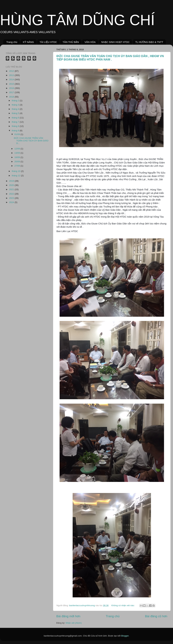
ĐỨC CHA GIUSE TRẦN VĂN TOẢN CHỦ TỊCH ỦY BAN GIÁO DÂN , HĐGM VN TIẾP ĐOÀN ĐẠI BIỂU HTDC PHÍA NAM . (110, 58)
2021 (12, 189)
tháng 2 (16, 101)
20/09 (17, 162)
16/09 (17, 157)
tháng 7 (16, 122)
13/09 (17, 153)
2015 (12, 84)
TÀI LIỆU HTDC (48, 42)
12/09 (17, 149)
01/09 (17, 134)
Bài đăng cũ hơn (156, 616)
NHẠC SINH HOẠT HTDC (115, 42)
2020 (12, 185)
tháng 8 (16, 126)
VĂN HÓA (90, 42)
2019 (12, 181)
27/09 (17, 166)
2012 (12, 71)
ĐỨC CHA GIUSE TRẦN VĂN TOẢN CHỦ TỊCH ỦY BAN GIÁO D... (31, 141)
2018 (12, 97)
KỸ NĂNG (28, 42)
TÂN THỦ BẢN (71, 42)
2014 (12, 80)
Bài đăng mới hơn (68, 616)
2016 (12, 88)
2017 (12, 92)
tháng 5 (16, 113)
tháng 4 (16, 109)
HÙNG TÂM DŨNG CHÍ (77, 20)
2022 (12, 194)
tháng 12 (16, 176)
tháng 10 (16, 171)
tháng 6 (16, 118)
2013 (12, 75)
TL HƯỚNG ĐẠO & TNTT (149, 42)
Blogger (125, 636)
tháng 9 (16, 131)
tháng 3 (16, 105)
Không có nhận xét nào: (123, 605)
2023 (12, 198)
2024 (12, 202)
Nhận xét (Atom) (74, 623)
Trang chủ (12, 42)
